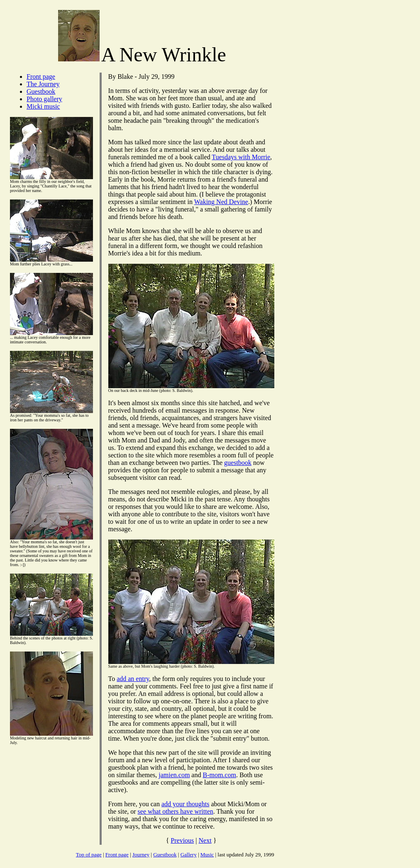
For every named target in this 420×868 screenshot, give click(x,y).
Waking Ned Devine (221, 202)
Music (207, 855)
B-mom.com (219, 775)
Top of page (89, 855)
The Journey (43, 84)
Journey (141, 855)
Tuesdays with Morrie (241, 157)
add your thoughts (186, 804)
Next (205, 840)
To (113, 679)
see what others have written (176, 811)
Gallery (189, 855)
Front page (41, 77)
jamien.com (174, 775)
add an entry (133, 679)
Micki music (43, 106)
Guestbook (41, 91)
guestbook (238, 463)
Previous (182, 840)
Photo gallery (44, 99)
